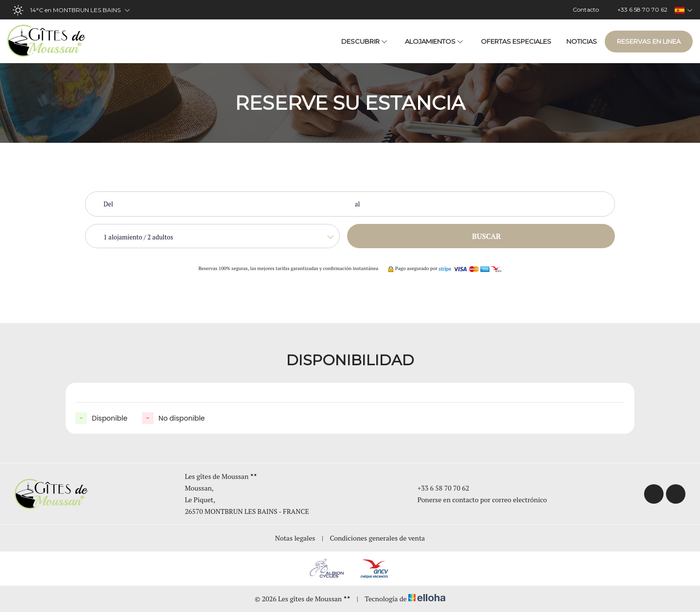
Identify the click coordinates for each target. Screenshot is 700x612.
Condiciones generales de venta (378, 538)
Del (108, 204)
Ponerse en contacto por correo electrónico (477, 500)
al (357, 204)
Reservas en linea (649, 41)
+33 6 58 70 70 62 (438, 488)
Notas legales (295, 538)
